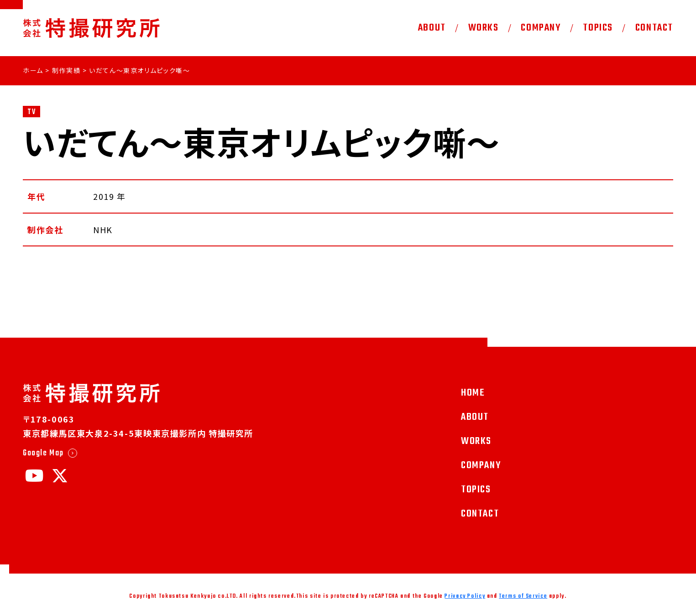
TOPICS (598, 28)
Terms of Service (523, 596)
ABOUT (432, 28)
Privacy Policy (465, 596)
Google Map (43, 453)
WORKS (484, 28)
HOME (473, 393)
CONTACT (654, 28)
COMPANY (541, 28)
